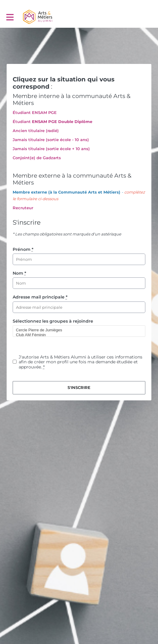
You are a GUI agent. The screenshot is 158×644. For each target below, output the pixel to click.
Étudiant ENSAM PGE (35, 112)
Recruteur (23, 208)
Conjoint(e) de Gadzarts (37, 158)
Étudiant (22, 122)
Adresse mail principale (40, 297)
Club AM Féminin (76, 335)
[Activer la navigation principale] (10, 17)
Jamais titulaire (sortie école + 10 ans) (51, 149)
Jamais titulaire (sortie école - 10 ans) (51, 140)
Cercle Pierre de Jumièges (76, 330)
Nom (19, 273)
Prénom (23, 249)
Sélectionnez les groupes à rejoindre (53, 321)
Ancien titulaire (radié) (36, 131)
